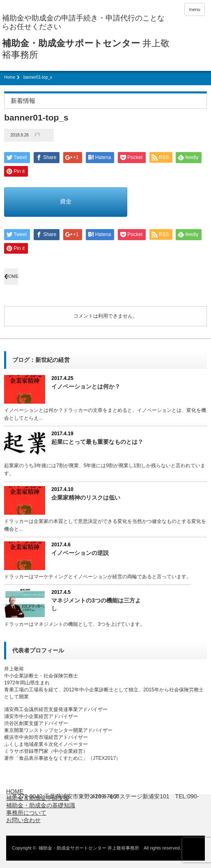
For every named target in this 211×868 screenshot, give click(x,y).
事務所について (26, 813)
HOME (12, 276)
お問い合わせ (23, 820)
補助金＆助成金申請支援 (38, 798)
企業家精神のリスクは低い (86, 498)
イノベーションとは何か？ (86, 386)
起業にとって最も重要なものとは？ (97, 442)
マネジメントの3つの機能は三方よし (96, 604)
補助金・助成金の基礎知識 (41, 805)
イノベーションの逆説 (80, 553)
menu (195, 9)
